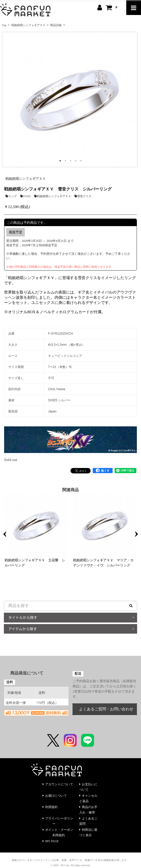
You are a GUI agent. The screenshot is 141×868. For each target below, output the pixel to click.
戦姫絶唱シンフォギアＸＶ (26, 179)
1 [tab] (60, 161)
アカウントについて (58, 784)
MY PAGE (51, 841)
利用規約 (50, 807)
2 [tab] (65, 161)
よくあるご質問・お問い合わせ (106, 709)
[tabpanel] (70, 99)
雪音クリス (83, 196)
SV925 (26, 196)
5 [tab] (81, 161)
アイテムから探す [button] (23, 629)
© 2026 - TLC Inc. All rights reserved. (71, 865)
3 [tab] (71, 161)
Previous (5, 534)
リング (11, 196)
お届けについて (55, 796)
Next (136, 534)
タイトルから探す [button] (23, 617)
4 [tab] (76, 161)
